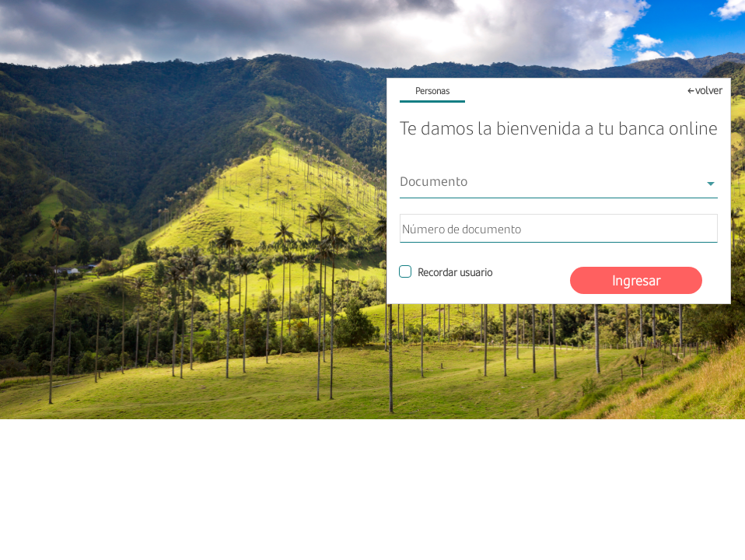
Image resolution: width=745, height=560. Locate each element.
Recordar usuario (455, 272)
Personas (432, 91)
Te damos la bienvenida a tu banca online (559, 128)
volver (709, 90)
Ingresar (636, 280)
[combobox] (559, 184)
